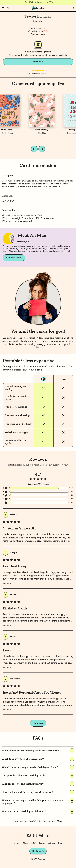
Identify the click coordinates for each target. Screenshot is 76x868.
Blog (60, 843)
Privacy (51, 843)
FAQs (59, 821)
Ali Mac (39, 21)
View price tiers (38, 34)
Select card (38, 62)
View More (7, 584)
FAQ (33, 843)
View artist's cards (14, 258)
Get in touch (38, 851)
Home (17, 843)
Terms (42, 843)
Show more (38, 723)
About (25, 843)
